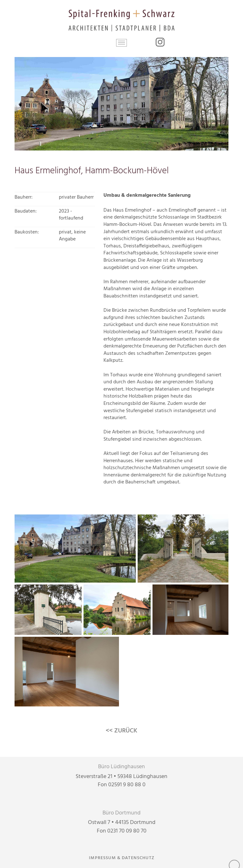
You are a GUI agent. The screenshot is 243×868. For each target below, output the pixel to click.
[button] (122, 43)
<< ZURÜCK (121, 731)
